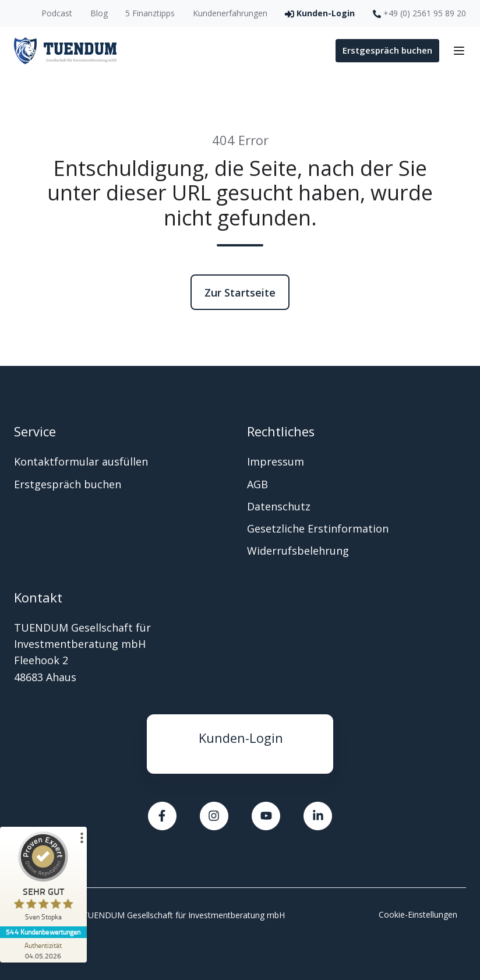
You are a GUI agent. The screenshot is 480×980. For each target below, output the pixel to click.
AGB (257, 484)
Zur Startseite (240, 292)
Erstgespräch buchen (387, 50)
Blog (99, 13)
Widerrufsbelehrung (298, 551)
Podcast (57, 13)
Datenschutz (279, 506)
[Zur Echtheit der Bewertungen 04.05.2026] (44, 950)
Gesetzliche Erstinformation (318, 528)
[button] (459, 51)
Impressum (276, 461)
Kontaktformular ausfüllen (81, 461)
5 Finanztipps (150, 13)
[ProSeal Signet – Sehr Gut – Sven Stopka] (44, 879)
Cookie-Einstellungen (418, 914)
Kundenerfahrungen (230, 13)
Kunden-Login (241, 738)
